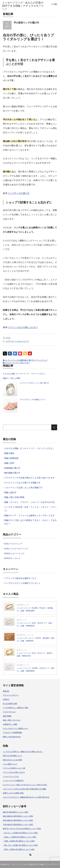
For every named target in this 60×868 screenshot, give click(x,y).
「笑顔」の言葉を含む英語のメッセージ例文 (19, 849)
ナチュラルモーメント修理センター (16, 728)
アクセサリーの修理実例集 (12, 732)
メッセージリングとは (11, 776)
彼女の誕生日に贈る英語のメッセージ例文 (18, 820)
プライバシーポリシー (11, 695)
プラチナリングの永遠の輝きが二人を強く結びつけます (29, 478)
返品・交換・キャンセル (12, 720)
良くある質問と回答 (10, 704)
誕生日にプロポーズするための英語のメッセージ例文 (22, 829)
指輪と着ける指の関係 (14, 497)
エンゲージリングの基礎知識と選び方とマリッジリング (26, 360)
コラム (8, 338)
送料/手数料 (7, 716)
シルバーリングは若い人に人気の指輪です (23, 488)
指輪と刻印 (9, 463)
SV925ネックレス (12, 558)
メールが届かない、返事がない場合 (16, 708)
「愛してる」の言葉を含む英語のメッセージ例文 (20, 845)
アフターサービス (9, 712)
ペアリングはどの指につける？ (23, 327)
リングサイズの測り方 (19, 193)
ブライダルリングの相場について (32, 399)
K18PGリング (23, 605)
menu (54, 4)
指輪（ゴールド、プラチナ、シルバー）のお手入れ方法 (30, 502)
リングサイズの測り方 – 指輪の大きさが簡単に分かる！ (23, 752)
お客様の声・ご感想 (10, 724)
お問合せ (6, 699)
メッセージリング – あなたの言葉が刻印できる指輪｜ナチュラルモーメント (35, 864)
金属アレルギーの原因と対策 (13, 793)
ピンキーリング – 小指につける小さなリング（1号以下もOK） (25, 785)
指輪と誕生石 (10, 492)
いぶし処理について (10, 764)
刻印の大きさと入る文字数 (12, 760)
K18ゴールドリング (13, 544)
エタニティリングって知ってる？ (17, 363)
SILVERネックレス (25, 635)
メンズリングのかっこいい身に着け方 (34, 383)
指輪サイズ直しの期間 (12, 378)
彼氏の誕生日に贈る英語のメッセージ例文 (18, 816)
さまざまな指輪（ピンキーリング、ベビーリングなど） (25, 374)
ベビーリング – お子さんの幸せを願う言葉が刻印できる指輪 (24, 789)
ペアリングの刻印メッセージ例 (14, 768)
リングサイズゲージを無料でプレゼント (22, 583)
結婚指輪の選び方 (12, 468)
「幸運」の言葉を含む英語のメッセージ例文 (19, 841)
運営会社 (6, 691)
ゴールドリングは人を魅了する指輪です (22, 483)
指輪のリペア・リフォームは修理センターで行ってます (29, 515)
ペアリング (10, 341)
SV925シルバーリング (14, 553)
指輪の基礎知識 (11, 458)
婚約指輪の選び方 (12, 473)
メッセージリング (22, 341)
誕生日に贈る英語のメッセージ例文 (16, 812)
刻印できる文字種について (12, 756)
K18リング (22, 620)
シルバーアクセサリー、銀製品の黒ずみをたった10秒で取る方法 (26, 797)
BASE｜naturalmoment (12, 737)
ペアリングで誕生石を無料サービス (20, 578)
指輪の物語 (9, 453)
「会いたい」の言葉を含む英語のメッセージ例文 (20, 833)
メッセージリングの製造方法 (13, 780)
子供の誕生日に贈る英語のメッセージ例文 (18, 824)
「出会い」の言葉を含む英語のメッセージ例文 (20, 837)
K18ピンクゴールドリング (16, 549)
